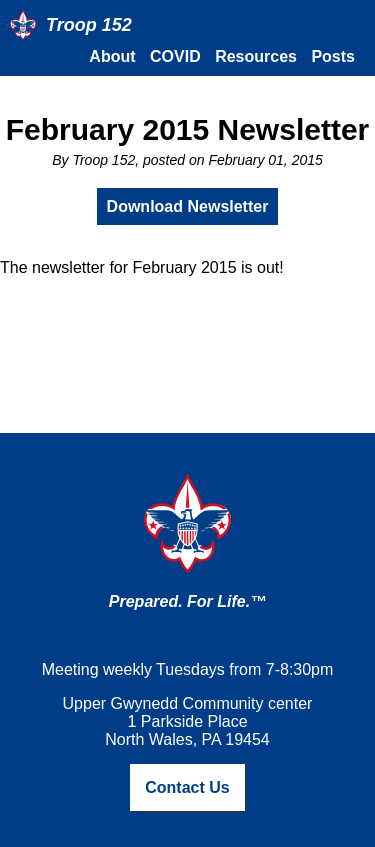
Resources (256, 56)
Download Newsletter (188, 206)
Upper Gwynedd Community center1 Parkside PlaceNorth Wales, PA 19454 (188, 721)
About (112, 56)
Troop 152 (89, 25)
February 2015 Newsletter (188, 129)
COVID (175, 56)
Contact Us (187, 787)
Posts (333, 56)
